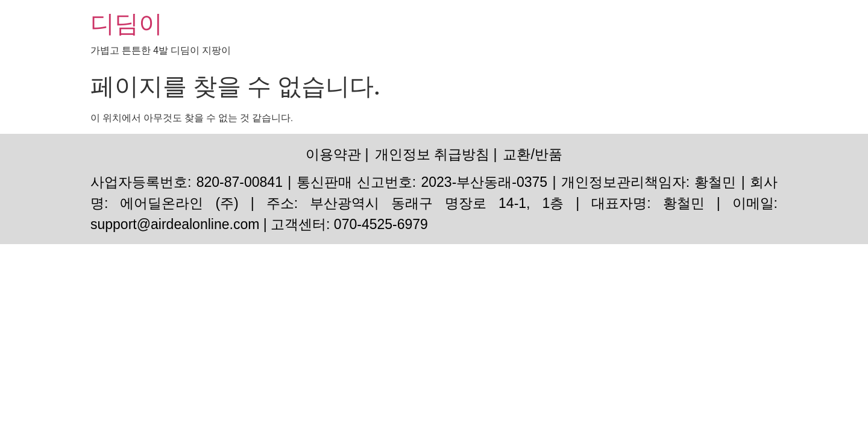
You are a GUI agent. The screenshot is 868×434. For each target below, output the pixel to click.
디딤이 (127, 24)
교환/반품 (532, 154)
